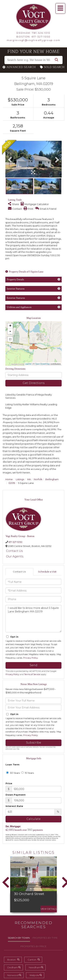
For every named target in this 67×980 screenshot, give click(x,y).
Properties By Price (33, 946)
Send (33, 665)
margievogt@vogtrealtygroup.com (34, 40)
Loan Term (13, 765)
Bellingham (52, 479)
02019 (12, 483)
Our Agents (15, 556)
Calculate (33, 819)
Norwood (13, 975)
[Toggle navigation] (60, 8)
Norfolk (38, 479)
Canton (32, 960)
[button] (56, 60)
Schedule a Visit (47, 572)
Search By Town (19, 938)
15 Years (28, 773)
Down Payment (16, 795)
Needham (35, 967)
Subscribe (34, 743)
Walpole (34, 975)
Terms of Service (32, 674)
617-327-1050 (41, 37)
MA (29, 479)
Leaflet (28, 364)
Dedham (13, 967)
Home (9, 479)
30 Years (13, 773)
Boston (12, 960)
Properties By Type (45, 938)
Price (9, 783)
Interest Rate (14, 806)
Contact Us (14, 551)
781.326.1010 (41, 33)
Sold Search (54, 67)
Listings (20, 479)
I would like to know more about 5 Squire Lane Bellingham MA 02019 (33, 619)
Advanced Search (21, 67)
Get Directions (34, 383)
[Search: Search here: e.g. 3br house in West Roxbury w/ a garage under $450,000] (33, 60)
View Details (49, 909)
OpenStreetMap (42, 364)
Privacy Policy (31, 658)
